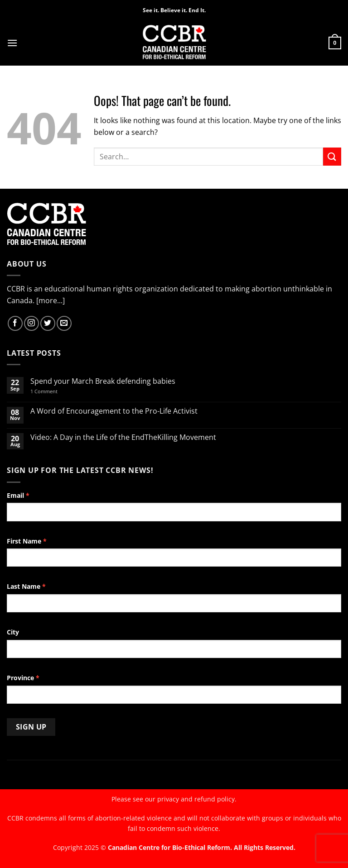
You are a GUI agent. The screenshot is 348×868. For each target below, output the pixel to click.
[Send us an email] (64, 323)
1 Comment (56, 391)
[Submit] (332, 156)
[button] (12, 43)
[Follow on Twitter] (48, 323)
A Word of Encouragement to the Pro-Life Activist (114, 411)
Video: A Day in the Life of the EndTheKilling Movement (123, 437)
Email (18, 495)
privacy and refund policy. (197, 799)
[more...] (51, 300)
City (13, 632)
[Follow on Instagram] (31, 323)
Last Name (26, 586)
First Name (27, 541)
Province (23, 678)
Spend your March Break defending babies (103, 381)
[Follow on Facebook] (15, 323)
